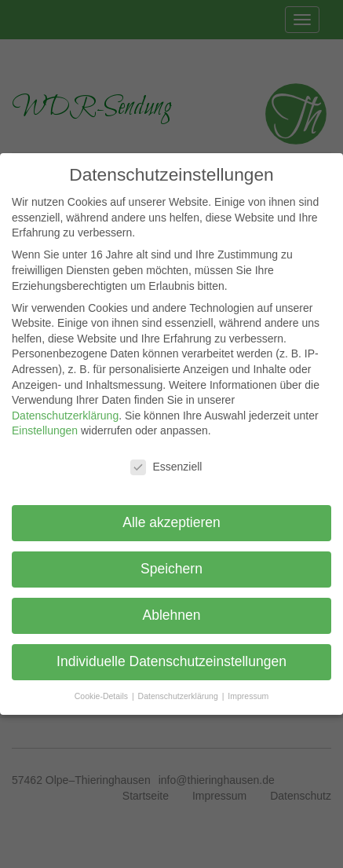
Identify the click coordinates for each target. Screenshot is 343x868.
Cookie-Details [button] (102, 696)
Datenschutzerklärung (65, 416)
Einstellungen (45, 430)
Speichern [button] (171, 569)
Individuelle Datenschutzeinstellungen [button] (171, 661)
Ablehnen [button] (172, 615)
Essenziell (166, 467)
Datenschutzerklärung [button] (179, 696)
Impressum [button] (248, 696)
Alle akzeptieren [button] (171, 522)
